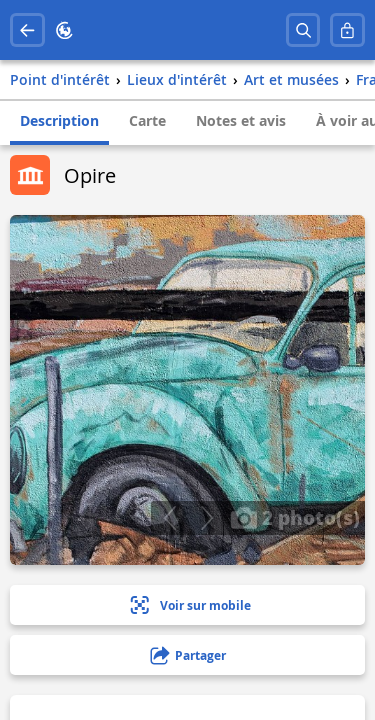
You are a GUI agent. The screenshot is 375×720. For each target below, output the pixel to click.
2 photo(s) (295, 517)
